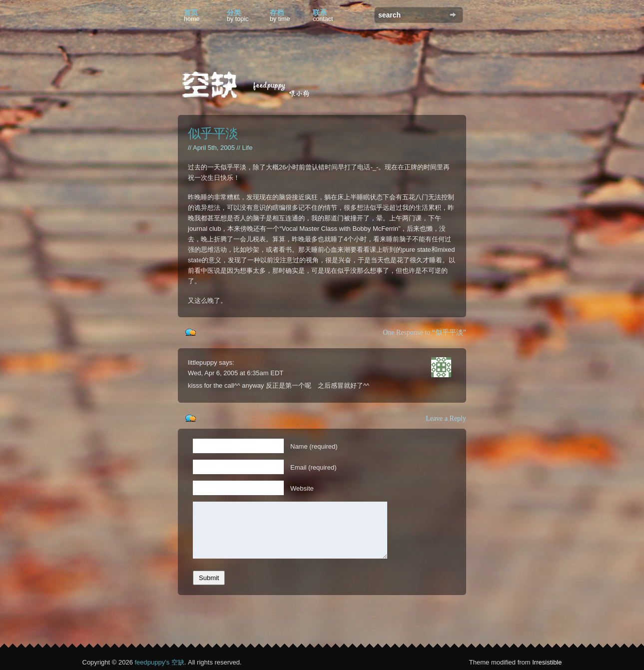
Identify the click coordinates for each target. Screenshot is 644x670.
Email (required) (313, 467)
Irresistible (547, 662)
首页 (192, 15)
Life (247, 148)
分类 (238, 15)
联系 (323, 15)
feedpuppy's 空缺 (159, 662)
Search (453, 15)
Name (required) (314, 446)
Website (302, 488)
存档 (280, 15)
